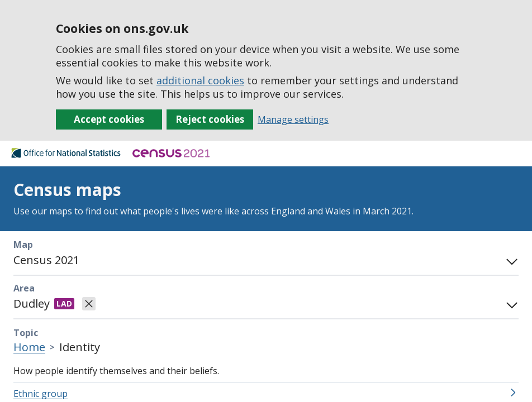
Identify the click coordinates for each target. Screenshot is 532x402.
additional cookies (200, 80)
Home (29, 347)
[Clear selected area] (89, 304)
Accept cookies (109, 119)
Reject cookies (210, 119)
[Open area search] (510, 304)
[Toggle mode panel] (510, 260)
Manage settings (293, 119)
